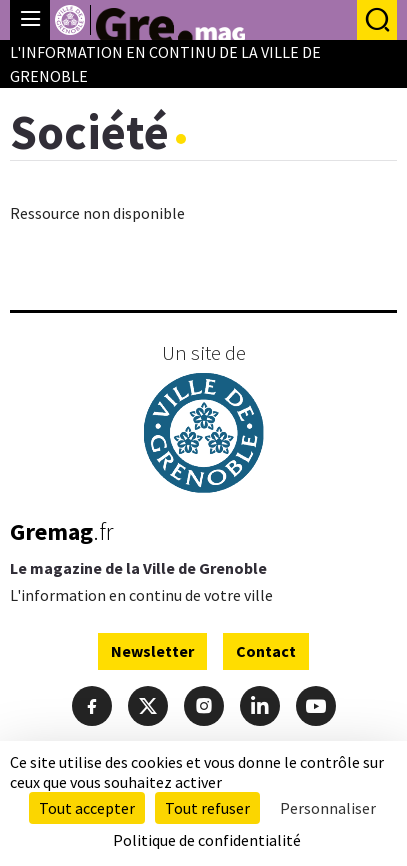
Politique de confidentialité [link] (207, 840)
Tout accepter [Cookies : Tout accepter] (87, 808)
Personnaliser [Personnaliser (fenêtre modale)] (328, 808)
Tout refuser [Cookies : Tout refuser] (207, 808)
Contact (266, 651)
